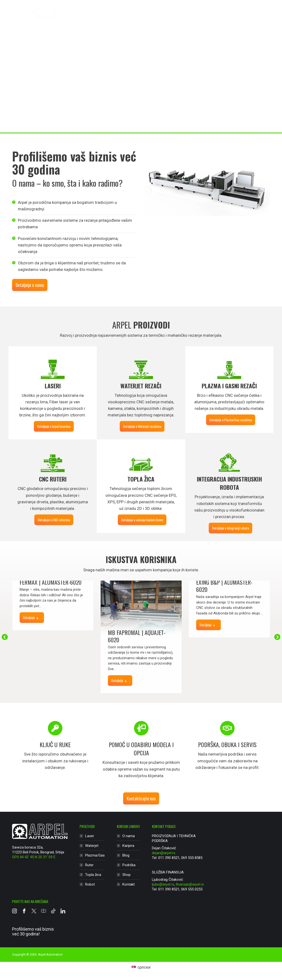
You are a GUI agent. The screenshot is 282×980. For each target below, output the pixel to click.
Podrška (129, 865)
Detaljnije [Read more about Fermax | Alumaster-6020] (31, 617)
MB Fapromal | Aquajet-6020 (137, 636)
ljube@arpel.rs (163, 884)
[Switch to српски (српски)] (141, 967)
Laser (104, 16)
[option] (55, 746)
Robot (234, 16)
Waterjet (128, 16)
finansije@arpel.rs (190, 884)
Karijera (128, 846)
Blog (126, 855)
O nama (129, 836)
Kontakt (129, 884)
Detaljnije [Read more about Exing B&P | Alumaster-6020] (207, 625)
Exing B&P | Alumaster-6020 (224, 586)
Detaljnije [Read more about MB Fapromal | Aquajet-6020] (119, 680)
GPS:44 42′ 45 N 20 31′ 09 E (34, 857)
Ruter (186, 16)
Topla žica (211, 16)
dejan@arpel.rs (164, 853)
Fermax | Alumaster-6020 (51, 582)
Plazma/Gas (159, 16)
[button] (5, 637)
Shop (126, 875)
